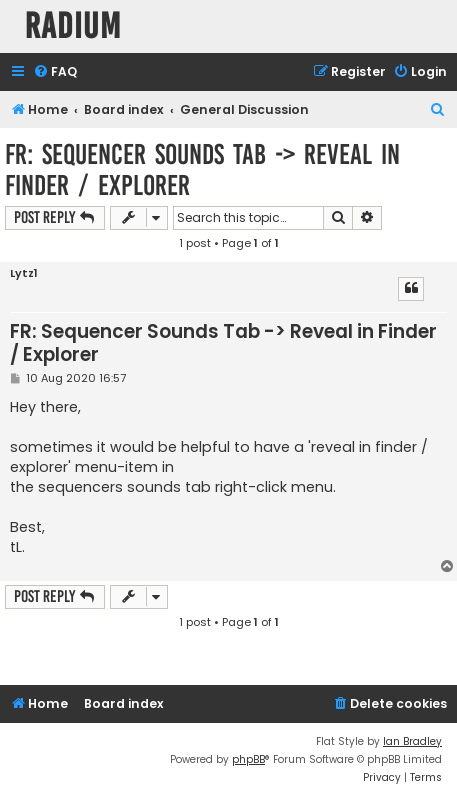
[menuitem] (55, 72)
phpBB (248, 759)
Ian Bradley (412, 741)
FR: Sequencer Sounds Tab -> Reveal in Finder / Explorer (202, 170)
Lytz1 (24, 273)
